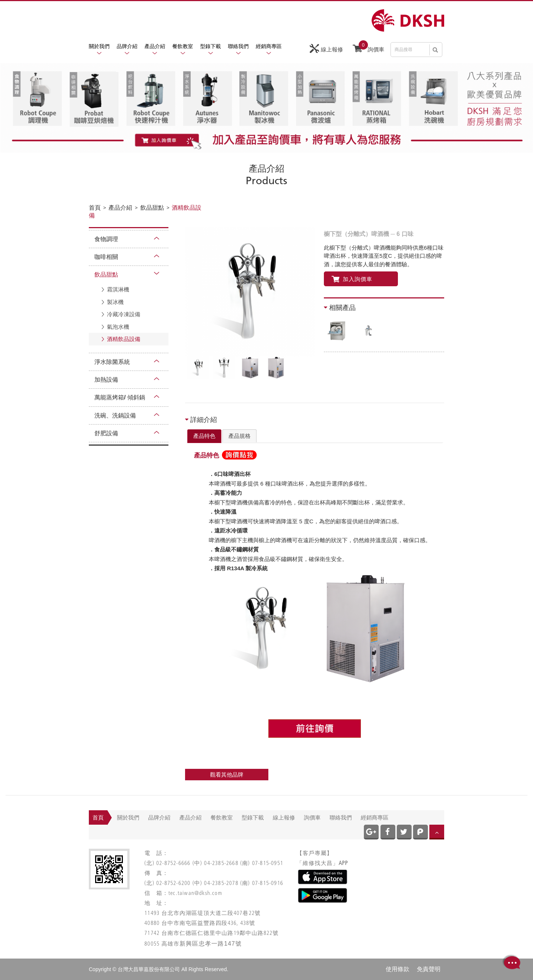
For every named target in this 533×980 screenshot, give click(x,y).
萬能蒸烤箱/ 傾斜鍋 (120, 397)
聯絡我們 (238, 46)
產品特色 (204, 436)
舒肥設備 (106, 433)
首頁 (98, 817)
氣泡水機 (118, 327)
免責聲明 (429, 969)
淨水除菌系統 (112, 362)
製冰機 (115, 302)
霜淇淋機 (118, 289)
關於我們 (99, 46)
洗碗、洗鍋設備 (115, 415)
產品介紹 (155, 46)
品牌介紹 (127, 46)
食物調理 (106, 239)
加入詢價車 (352, 279)
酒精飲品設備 (124, 339)
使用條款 (398, 969)
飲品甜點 (106, 275)
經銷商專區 (269, 46)
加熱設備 (106, 380)
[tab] (204, 436)
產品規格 (239, 436)
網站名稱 (408, 21)
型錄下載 (211, 46)
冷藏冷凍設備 (124, 314)
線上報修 (326, 49)
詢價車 (368, 48)
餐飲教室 (183, 46)
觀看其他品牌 (227, 775)
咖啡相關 (106, 257)
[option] (250, 292)
